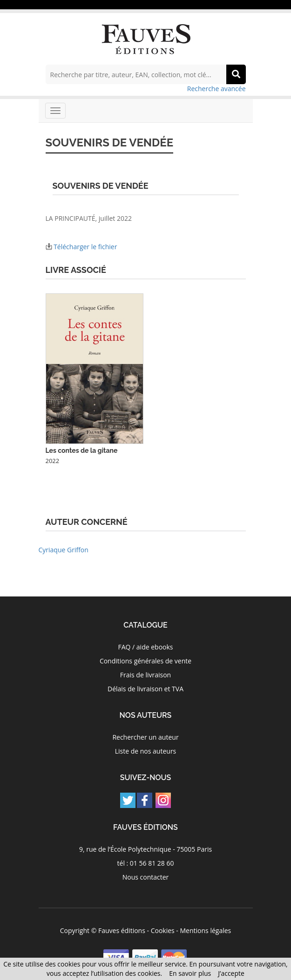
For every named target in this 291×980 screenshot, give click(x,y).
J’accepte (231, 973)
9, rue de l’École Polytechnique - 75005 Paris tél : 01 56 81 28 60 (145, 856)
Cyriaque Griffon (64, 550)
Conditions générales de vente (145, 661)
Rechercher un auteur (145, 737)
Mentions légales (206, 930)
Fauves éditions (122, 930)
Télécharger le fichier (85, 247)
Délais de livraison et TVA (145, 689)
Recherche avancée (217, 89)
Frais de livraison (145, 675)
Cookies (163, 930)
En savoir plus (190, 973)
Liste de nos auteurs (146, 751)
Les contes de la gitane (82, 450)
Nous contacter (146, 877)
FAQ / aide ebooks (145, 647)
